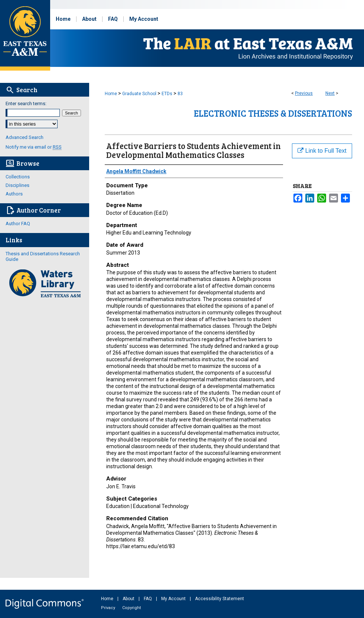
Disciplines (17, 185)
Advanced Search (25, 137)
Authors (14, 194)
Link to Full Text (322, 151)
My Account (174, 599)
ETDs (167, 94)
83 (180, 94)
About (129, 599)
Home (111, 94)
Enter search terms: (26, 103)
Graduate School (139, 94)
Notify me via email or (34, 147)
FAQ (148, 599)
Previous (304, 93)
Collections (18, 177)
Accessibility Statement (220, 599)
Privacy (109, 608)
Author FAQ (18, 224)
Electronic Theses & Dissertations (273, 113)
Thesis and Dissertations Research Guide (43, 256)
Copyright (131, 608)
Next (330, 93)
